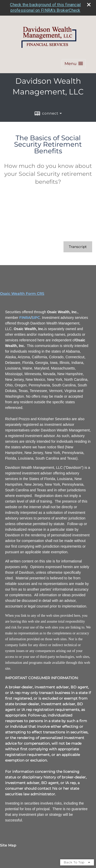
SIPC (36, 318)
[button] (74, 64)
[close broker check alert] (89, 5)
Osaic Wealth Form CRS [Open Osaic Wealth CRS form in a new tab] (22, 294)
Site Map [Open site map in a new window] (8, 845)
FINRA (25, 318)
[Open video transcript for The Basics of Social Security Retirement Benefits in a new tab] (78, 247)
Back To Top (77, 862)
